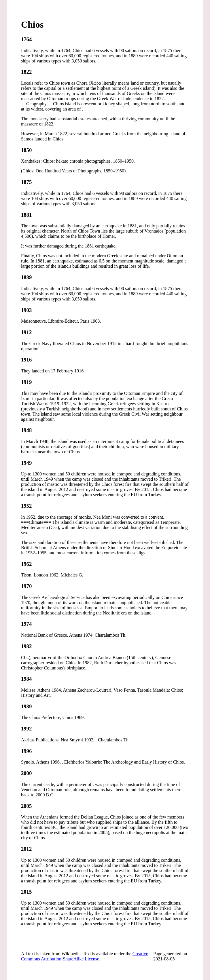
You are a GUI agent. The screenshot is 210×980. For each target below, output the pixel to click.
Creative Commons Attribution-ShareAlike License (85, 956)
